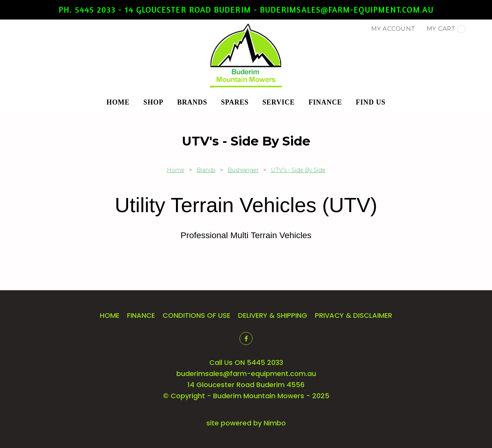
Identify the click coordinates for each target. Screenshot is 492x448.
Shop (153, 102)
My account (393, 29)
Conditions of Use (196, 315)
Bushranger (243, 170)
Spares (235, 102)
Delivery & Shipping (273, 315)
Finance (325, 102)
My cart (446, 29)
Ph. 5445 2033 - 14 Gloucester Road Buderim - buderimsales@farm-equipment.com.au (246, 10)
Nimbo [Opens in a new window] (275, 423)
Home (118, 102)
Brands (192, 102)
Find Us (371, 102)
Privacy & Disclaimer (354, 315)
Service (279, 102)
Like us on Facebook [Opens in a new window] (246, 338)
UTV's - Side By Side (298, 170)
